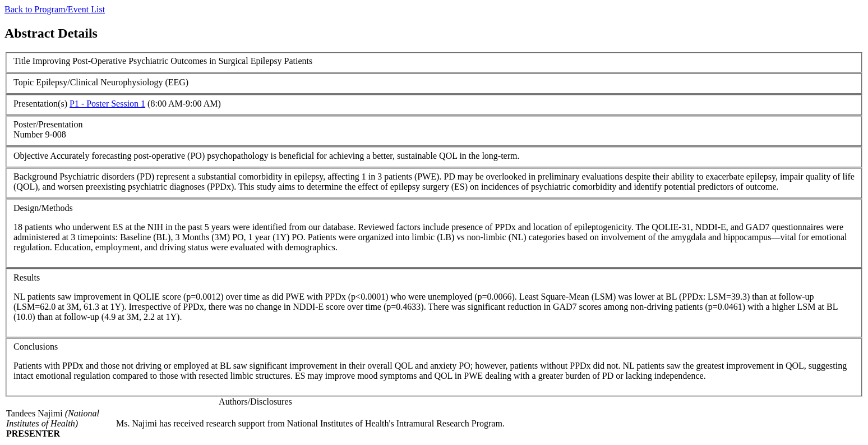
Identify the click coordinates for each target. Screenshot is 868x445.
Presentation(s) (40, 104)
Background (35, 176)
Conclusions (36, 347)
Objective (31, 156)
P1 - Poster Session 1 (107, 104)
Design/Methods (43, 208)
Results (27, 277)
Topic (24, 82)
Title (22, 61)
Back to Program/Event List (55, 9)
